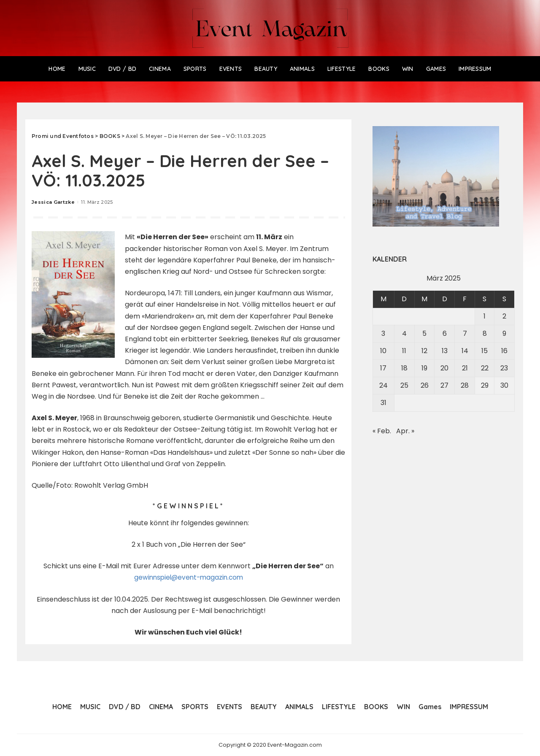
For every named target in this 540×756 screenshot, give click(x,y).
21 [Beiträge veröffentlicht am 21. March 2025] (465, 368)
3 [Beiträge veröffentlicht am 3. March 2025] (383, 333)
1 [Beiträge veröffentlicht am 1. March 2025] (485, 316)
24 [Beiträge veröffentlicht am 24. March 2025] (383, 385)
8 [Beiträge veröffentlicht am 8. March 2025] (485, 333)
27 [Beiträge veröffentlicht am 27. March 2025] (444, 385)
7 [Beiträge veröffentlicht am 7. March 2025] (465, 333)
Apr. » (405, 431)
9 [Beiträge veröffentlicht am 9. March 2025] (504, 333)
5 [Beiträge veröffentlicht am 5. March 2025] (424, 333)
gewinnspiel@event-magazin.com (188, 577)
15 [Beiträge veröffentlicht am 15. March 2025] (485, 351)
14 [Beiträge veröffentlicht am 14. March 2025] (465, 351)
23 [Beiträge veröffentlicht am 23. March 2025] (504, 368)
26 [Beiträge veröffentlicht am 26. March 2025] (425, 385)
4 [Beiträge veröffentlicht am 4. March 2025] (404, 333)
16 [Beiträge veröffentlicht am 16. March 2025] (504, 351)
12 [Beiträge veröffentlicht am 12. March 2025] (424, 351)
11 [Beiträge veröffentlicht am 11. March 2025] (404, 351)
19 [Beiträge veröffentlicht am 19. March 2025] (424, 368)
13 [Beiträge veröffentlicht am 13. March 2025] (445, 351)
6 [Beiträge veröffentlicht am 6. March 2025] (445, 333)
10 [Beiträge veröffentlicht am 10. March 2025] (383, 351)
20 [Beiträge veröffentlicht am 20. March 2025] (444, 368)
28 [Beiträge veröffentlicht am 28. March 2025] (465, 385)
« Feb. (382, 431)
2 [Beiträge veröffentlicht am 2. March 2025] (504, 316)
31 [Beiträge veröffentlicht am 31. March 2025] (383, 403)
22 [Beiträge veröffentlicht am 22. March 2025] (485, 368)
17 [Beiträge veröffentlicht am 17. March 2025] (383, 368)
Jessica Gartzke (53, 202)
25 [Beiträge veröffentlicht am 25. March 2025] (404, 385)
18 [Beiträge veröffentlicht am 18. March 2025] (404, 368)
